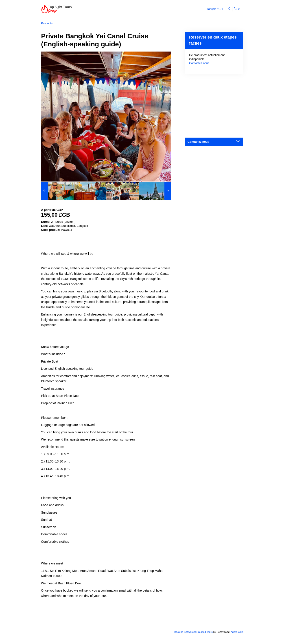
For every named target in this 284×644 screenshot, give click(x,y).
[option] (57, 191)
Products (47, 23)
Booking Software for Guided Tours (194, 632)
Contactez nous (199, 63)
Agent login (237, 632)
